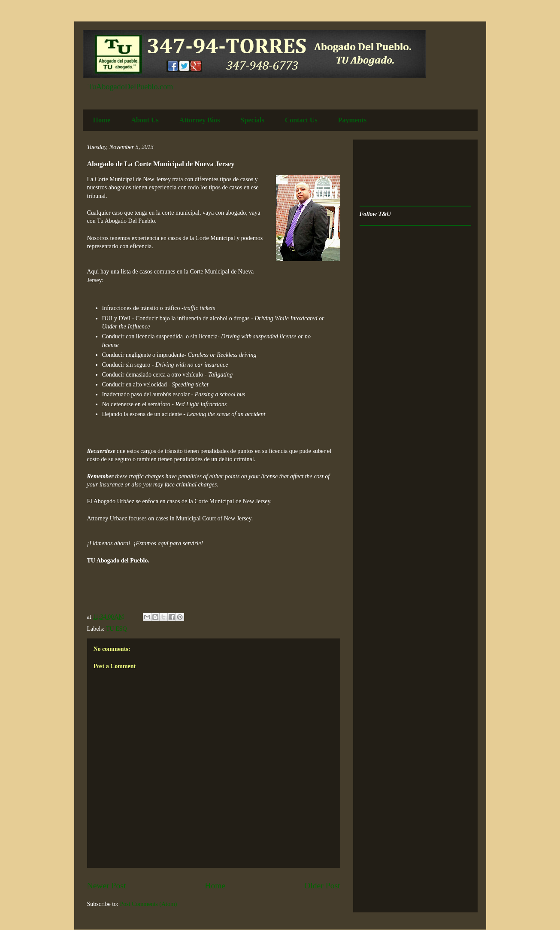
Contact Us (301, 120)
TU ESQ (117, 629)
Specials (253, 120)
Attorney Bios (200, 120)
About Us (145, 120)
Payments (353, 120)
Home (102, 120)
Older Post (322, 886)
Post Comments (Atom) (149, 904)
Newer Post (107, 886)
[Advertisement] (386, 173)
